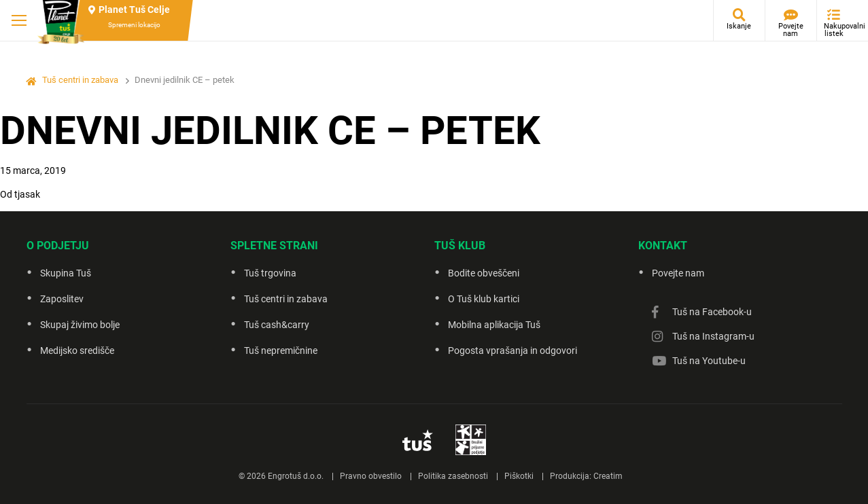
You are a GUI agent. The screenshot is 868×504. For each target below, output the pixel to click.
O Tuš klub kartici (484, 299)
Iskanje (739, 26)
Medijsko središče (77, 350)
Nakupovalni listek (837, 30)
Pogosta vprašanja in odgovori (513, 350)
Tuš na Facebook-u (712, 312)
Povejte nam (791, 30)
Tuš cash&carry (277, 325)
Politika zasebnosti (453, 476)
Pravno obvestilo (371, 476)
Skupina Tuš (66, 273)
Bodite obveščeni (484, 273)
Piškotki (519, 476)
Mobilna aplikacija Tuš (494, 325)
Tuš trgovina (270, 273)
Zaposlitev (62, 299)
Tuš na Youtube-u (709, 361)
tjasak (27, 194)
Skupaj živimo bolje (80, 325)
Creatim (608, 476)
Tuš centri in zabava (80, 80)
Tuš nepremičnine (281, 350)
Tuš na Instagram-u (713, 336)
